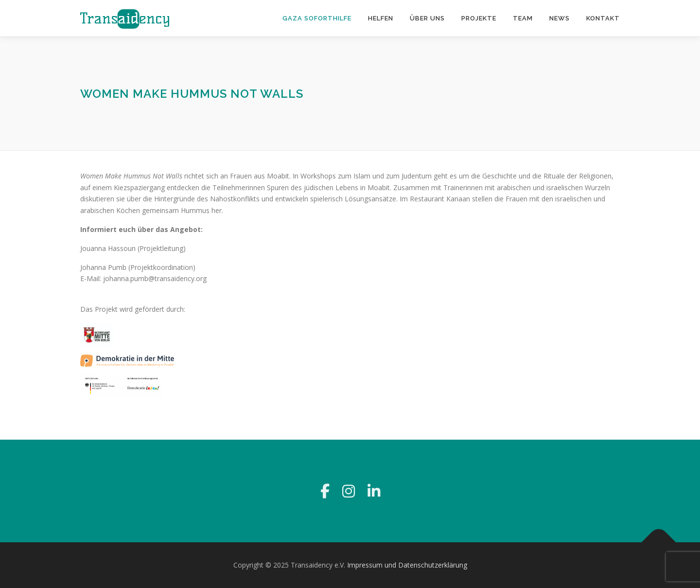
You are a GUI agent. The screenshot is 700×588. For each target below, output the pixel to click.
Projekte (479, 18)
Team (523, 18)
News (560, 18)
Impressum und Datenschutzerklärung (407, 565)
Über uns (427, 18)
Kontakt (603, 18)
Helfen (381, 18)
